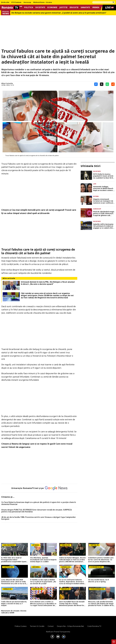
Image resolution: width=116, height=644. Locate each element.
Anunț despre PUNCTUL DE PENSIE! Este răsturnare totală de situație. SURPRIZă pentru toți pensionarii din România (37, 511)
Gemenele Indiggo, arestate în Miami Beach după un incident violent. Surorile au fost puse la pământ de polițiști (103, 189)
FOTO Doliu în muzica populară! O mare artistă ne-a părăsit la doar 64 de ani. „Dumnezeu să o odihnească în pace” (103, 176)
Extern (96, 196)
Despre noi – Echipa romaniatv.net (70, 626)
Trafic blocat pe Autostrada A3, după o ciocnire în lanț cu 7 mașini (14, 604)
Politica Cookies (21, 626)
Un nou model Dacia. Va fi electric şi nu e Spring (98, 581)
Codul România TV (94, 626)
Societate (40, 7)
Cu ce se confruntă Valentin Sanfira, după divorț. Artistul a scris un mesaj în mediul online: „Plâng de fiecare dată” (72, 582)
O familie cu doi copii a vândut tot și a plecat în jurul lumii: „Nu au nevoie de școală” (43, 582)
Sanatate (85, 7)
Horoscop (27, 2)
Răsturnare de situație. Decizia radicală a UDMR (14, 612)
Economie (52, 7)
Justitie (63, 7)
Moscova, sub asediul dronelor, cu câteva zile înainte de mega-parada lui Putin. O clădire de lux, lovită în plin (101, 604)
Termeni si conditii (37, 626)
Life (95, 184)
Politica (29, 7)
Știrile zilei (5, 2)
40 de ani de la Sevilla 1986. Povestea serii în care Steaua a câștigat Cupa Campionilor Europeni (39, 518)
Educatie (74, 7)
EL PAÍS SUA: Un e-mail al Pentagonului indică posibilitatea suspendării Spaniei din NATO (14, 560)
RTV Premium (16, 2)
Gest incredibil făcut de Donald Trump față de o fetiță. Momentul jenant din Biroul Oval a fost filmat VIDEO (72, 604)
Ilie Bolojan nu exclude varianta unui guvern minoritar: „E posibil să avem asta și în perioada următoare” (59, 13)
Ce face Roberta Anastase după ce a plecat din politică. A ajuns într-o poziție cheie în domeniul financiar (39, 503)
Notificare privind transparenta (58, 632)
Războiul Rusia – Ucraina (43, 2)
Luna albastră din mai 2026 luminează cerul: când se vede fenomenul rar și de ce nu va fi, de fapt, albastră (14, 582)
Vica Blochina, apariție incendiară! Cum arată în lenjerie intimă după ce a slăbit (43, 560)
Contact (51, 626)
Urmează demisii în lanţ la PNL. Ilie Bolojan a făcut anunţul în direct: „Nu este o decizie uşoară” (48, 283)
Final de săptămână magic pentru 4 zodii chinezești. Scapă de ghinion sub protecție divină (104, 214)
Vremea (96, 7)
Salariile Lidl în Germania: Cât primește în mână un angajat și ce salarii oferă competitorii (103, 226)
